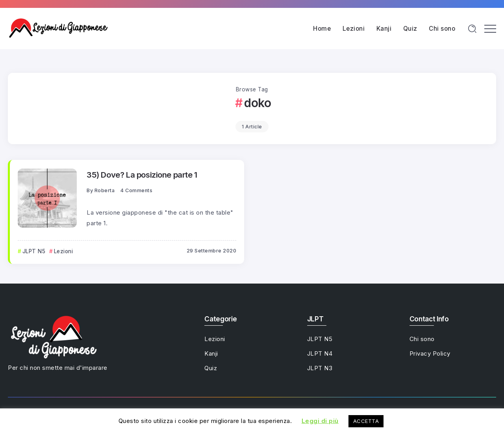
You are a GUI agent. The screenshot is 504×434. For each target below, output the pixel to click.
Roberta (105, 190)
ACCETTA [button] (366, 421)
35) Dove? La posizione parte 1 (142, 175)
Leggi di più (320, 421)
